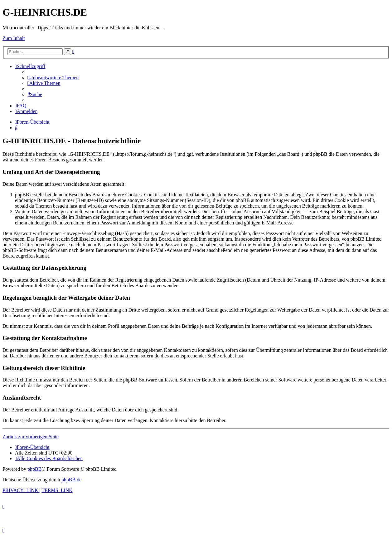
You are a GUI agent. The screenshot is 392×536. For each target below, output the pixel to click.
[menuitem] (53, 78)
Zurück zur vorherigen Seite (31, 437)
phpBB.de (71, 480)
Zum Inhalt (14, 38)
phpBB (34, 469)
